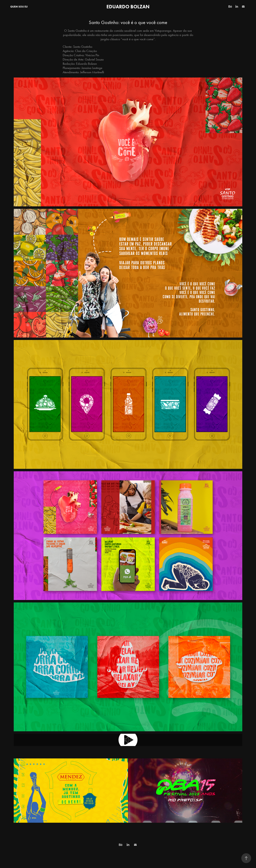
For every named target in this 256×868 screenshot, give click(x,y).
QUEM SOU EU (19, 7)
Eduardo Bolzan (128, 7)
